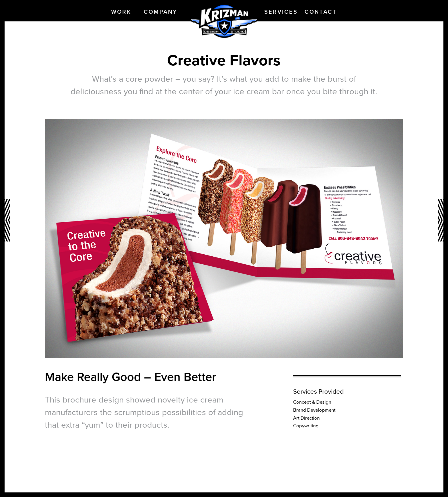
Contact (321, 12)
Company (161, 12)
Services (281, 12)
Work (121, 12)
